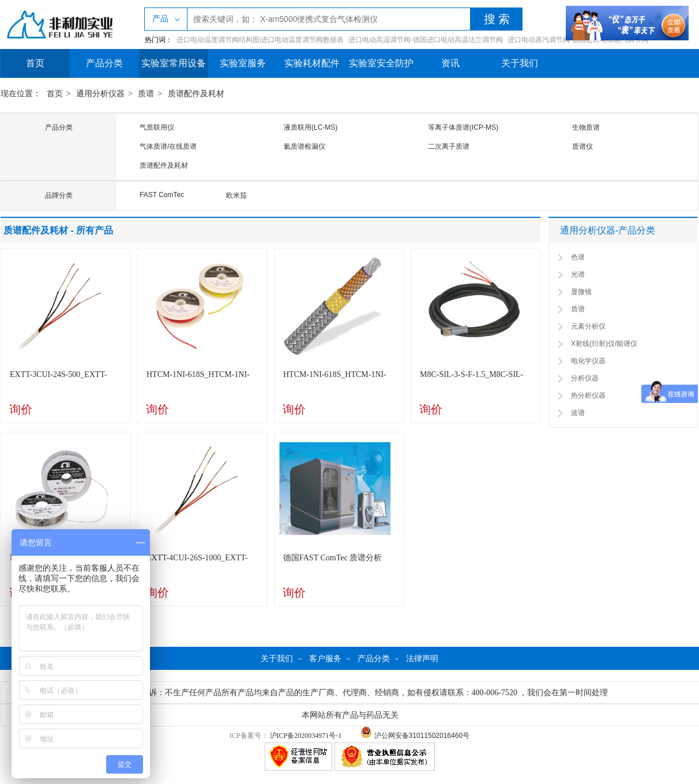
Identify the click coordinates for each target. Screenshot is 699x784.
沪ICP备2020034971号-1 (306, 736)
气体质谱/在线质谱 (168, 146)
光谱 (578, 274)
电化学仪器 (588, 361)
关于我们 (520, 63)
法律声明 (422, 658)
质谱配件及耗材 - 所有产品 (58, 230)
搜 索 (497, 19)
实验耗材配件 (312, 63)
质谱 (146, 94)
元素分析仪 (588, 326)
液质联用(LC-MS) (311, 127)
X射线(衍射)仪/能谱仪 (604, 344)
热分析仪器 (588, 395)
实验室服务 (243, 63)
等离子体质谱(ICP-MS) (463, 127)
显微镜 (581, 292)
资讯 (450, 63)
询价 (21, 409)
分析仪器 (585, 378)
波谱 (578, 413)
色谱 (578, 257)
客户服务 (325, 658)
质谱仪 (582, 146)
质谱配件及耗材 (196, 94)
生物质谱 (586, 127)
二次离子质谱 (449, 146)
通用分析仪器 (100, 94)
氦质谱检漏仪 (305, 146)
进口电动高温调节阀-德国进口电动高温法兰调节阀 (426, 40)
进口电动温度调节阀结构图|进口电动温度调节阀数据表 (260, 40)
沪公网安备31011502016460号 (415, 736)
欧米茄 (236, 195)
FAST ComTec (162, 195)
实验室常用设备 (174, 63)
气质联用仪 (157, 127)
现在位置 (17, 94)
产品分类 (104, 63)
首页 (35, 63)
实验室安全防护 (381, 63)
